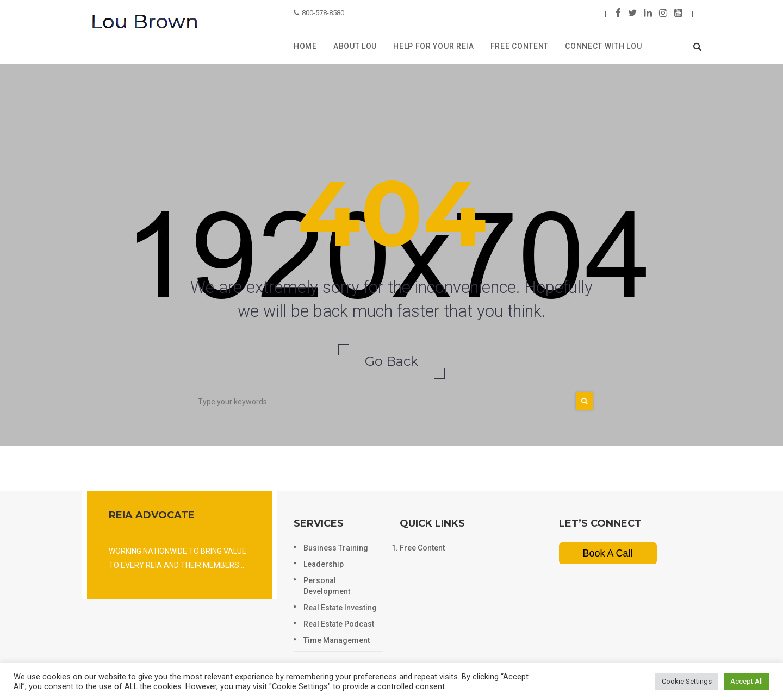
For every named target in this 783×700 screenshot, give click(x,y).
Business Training (336, 548)
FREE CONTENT (520, 46)
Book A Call (607, 553)
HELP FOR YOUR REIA (434, 46)
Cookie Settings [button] (687, 681)
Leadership (324, 564)
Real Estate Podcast (339, 624)
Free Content (422, 548)
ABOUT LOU (355, 46)
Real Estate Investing (340, 608)
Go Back (391, 361)
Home (305, 46)
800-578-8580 (319, 13)
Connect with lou (603, 46)
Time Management (337, 640)
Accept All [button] (747, 681)
